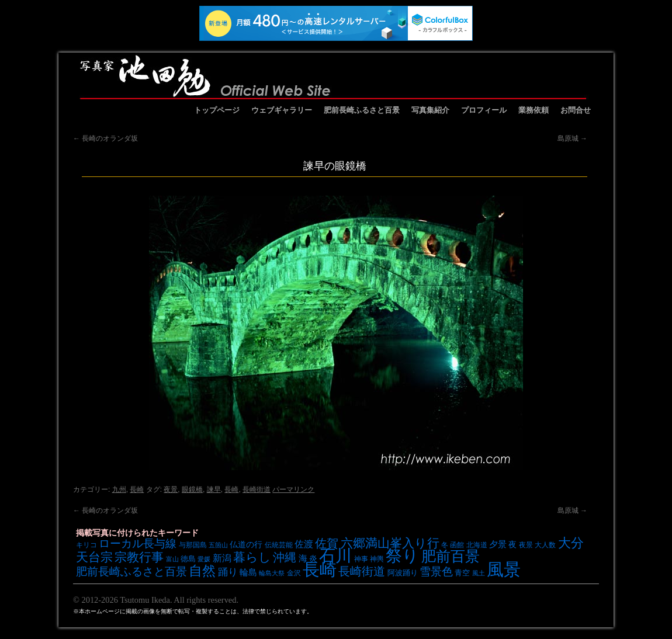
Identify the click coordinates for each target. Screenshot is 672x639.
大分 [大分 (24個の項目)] (571, 543)
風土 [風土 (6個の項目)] (479, 573)
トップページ (217, 110)
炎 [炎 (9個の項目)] (313, 558)
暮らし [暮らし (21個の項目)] (252, 557)
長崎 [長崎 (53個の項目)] (320, 569)
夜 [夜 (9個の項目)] (512, 544)
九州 (119, 489)
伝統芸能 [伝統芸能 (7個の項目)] (279, 545)
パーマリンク (293, 489)
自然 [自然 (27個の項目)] (202, 571)
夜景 (171, 489)
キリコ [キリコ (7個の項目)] (86, 545)
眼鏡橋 (192, 489)
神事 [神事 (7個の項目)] (361, 559)
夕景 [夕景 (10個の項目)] (498, 544)
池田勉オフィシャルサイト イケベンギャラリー (333, 76)
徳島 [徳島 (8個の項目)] (188, 559)
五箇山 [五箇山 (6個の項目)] (218, 545)
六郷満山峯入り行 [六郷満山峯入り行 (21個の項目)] (390, 543)
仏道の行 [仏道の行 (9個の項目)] (246, 544)
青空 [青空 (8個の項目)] (462, 573)
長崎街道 (257, 489)
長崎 (137, 489)
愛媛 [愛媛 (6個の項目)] (204, 559)
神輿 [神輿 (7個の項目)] (377, 559)
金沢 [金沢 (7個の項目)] (294, 573)
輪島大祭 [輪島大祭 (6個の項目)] (272, 573)
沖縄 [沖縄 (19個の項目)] (285, 557)
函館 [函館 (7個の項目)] (457, 545)
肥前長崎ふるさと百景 (362, 110)
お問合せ (576, 110)
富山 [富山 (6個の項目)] (172, 559)
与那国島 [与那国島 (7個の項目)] (193, 545)
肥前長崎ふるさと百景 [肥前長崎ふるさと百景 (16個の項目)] (131, 572)
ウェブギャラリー (282, 110)
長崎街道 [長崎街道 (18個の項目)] (362, 571)
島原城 (572, 138)
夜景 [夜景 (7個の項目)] (526, 545)
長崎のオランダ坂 (105, 138)
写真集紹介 (430, 110)
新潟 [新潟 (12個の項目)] (222, 558)
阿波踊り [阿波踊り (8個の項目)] (403, 573)
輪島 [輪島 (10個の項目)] (248, 572)
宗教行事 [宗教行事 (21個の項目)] (139, 557)
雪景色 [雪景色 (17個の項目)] (436, 571)
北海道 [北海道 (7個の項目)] (477, 545)
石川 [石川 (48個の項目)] (335, 555)
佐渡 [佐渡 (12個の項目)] (304, 544)
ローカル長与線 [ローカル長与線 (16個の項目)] (138, 544)
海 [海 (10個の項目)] (303, 558)
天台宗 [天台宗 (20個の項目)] (94, 557)
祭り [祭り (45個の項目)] (402, 556)
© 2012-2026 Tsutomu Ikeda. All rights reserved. (156, 600)
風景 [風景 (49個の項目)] (504, 569)
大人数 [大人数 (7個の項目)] (545, 545)
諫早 (214, 489)
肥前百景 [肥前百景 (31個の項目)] (451, 556)
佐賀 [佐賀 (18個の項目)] (327, 543)
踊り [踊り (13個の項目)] (228, 572)
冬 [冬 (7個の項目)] (445, 545)
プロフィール (484, 110)
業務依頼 (534, 110)
